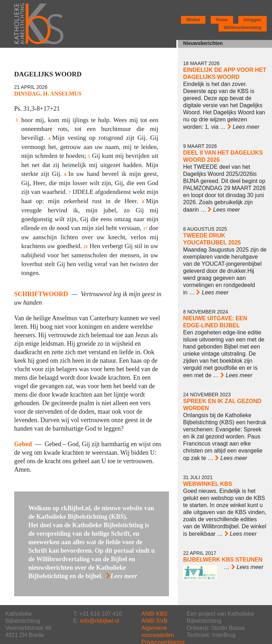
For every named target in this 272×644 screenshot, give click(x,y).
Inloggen (253, 20)
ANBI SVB (154, 621)
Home (222, 20)
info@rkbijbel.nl (100, 621)
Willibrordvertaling (243, 28)
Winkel (193, 20)
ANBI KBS (154, 614)
